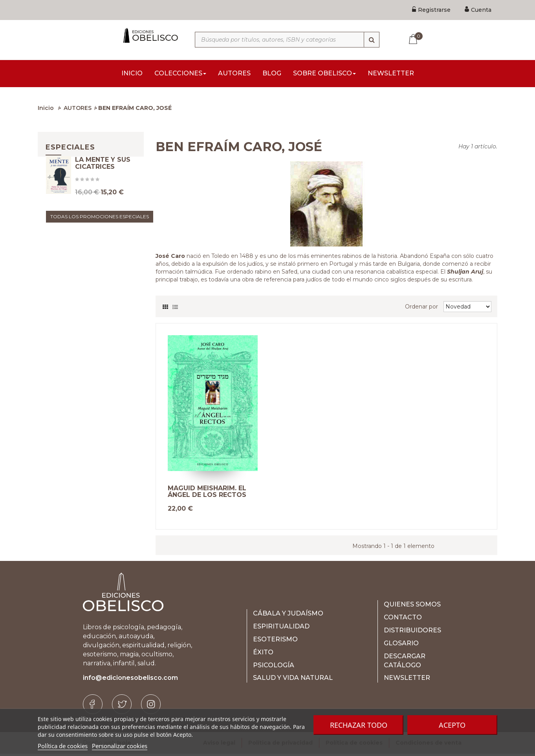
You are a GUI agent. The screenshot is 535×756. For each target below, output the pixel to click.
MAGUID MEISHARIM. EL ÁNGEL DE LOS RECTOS (207, 494)
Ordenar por (421, 309)
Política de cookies (63, 746)
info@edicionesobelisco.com (130, 680)
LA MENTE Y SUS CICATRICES (103, 177)
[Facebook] (93, 707)
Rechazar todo (359, 725)
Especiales (70, 150)
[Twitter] (122, 707)
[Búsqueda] (372, 40)
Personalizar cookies (120, 746)
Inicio (46, 110)
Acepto (452, 725)
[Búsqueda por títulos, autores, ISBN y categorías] (287, 40)
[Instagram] (151, 707)
